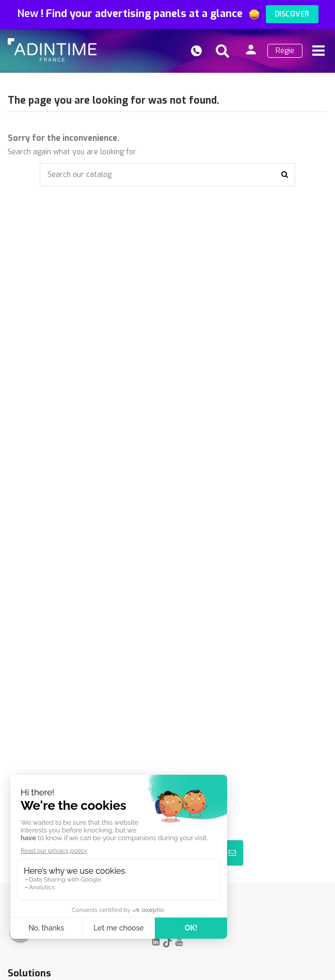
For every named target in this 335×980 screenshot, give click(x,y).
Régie (285, 51)
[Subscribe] (232, 853)
